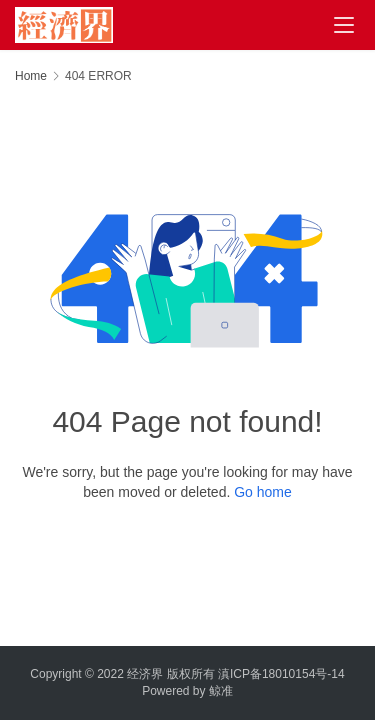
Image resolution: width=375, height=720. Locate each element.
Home (31, 76)
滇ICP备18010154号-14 (281, 674)
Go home (263, 492)
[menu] (344, 25)
